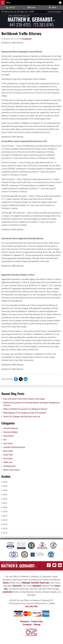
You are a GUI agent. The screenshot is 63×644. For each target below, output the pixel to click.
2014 (4, 529)
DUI (5, 440)
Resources (25, 622)
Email (31, 7)
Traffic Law (8, 462)
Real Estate (8, 451)
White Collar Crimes (11, 470)
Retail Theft (8, 455)
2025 (4, 486)
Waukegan (26, 583)
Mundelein (37, 586)
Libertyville (17, 586)
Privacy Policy (37, 622)
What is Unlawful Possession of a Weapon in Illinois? (25, 409)
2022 (4, 499)
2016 (4, 520)
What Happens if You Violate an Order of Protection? (25, 413)
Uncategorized (26, 39)
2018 (4, 512)
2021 (4, 503)
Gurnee (6, 583)
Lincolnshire (7, 592)
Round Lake (44, 583)
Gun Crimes (8, 443)
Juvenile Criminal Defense (14, 447)
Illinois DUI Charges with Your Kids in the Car (22, 417)
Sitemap (37, 625)
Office (52, 7)
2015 (4, 524)
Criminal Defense (10, 428)
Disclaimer (27, 625)
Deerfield (35, 583)
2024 (4, 490)
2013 (4, 533)
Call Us (11, 7)
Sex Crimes (8, 459)
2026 (4, 482)
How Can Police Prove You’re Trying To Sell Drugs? (25, 399)
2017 (4, 516)
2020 (4, 507)
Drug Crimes (8, 436)
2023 (4, 495)
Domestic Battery (11, 432)
